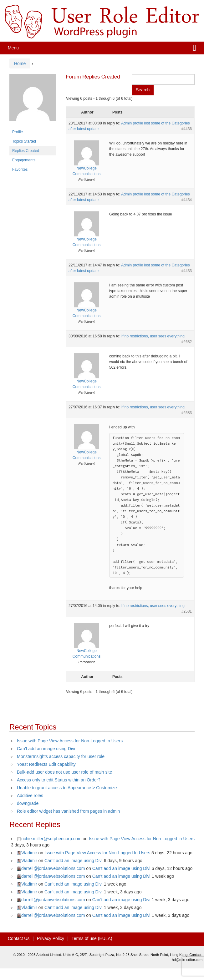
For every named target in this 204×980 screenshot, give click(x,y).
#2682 (187, 342)
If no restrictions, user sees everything (153, 336)
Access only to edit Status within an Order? (59, 780)
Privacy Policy (51, 938)
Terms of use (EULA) (92, 938)
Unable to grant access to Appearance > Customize (67, 788)
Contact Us (19, 938)
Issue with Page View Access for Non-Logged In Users (70, 741)
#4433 (187, 271)
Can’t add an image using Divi (46, 749)
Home (20, 63)
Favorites (20, 169)
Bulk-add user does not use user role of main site (64, 772)
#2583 (187, 413)
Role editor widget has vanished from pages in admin (68, 811)
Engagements (24, 160)
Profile (18, 132)
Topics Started (24, 141)
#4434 (187, 200)
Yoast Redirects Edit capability (46, 764)
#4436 (187, 129)
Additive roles (30, 796)
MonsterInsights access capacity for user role (61, 756)
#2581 (187, 611)
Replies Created (26, 151)
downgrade (28, 803)
